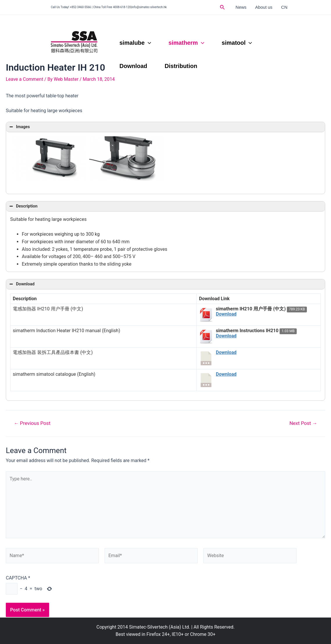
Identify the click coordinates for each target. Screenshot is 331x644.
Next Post (303, 423)
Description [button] (23, 206)
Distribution (181, 66)
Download (133, 66)
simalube (135, 43)
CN (284, 7)
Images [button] (19, 127)
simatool (237, 43)
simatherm (186, 43)
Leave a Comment (25, 79)
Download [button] (21, 284)
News (241, 7)
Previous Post (32, 423)
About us (264, 7)
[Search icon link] (223, 7)
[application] (148, 43)
